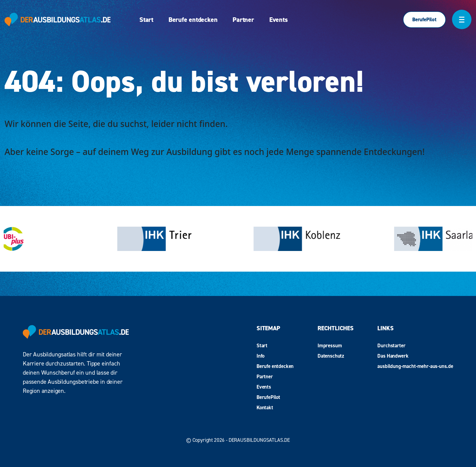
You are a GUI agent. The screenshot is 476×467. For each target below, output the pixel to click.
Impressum (330, 345)
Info (260, 356)
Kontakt (265, 407)
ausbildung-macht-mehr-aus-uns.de (415, 366)
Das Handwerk (393, 356)
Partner (243, 20)
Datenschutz (331, 356)
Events (279, 20)
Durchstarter (391, 345)
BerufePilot (424, 19)
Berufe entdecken (193, 20)
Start (146, 20)
